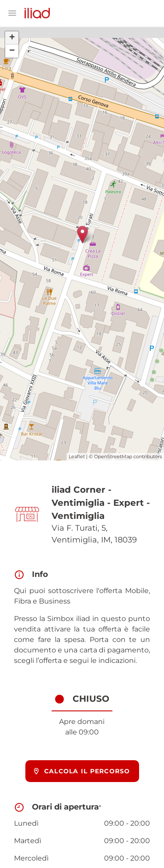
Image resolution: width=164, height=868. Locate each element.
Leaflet (77, 456)
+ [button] (12, 38)
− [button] (12, 51)
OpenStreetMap (113, 456)
